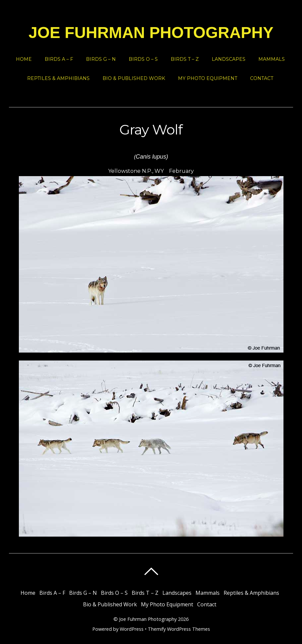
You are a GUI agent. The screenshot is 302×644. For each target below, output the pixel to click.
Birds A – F (59, 59)
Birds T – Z (185, 59)
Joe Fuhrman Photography (148, 619)
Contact (262, 78)
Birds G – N (101, 59)
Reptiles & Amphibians (58, 78)
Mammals (272, 59)
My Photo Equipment (208, 78)
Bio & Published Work (134, 78)
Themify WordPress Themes (179, 629)
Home (24, 59)
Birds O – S (143, 59)
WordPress (132, 629)
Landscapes (229, 59)
